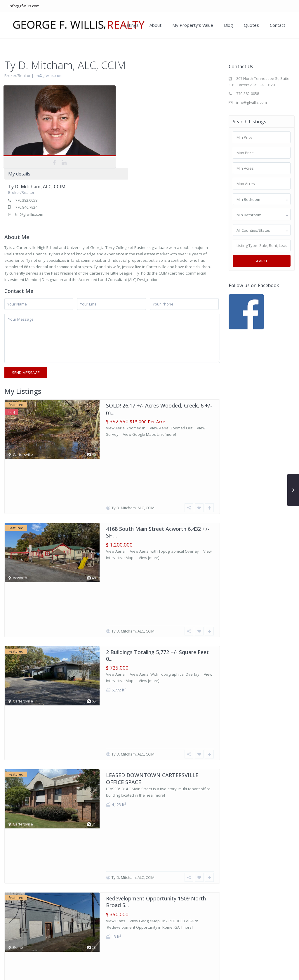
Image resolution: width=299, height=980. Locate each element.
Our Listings (178, 971)
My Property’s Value (193, 25)
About (155, 25)
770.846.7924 (118, 125)
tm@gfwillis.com (48, 75)
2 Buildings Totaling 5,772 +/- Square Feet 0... (157, 469)
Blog (228, 25)
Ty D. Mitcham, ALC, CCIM (128, 104)
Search (262, 261)
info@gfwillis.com (24, 6)
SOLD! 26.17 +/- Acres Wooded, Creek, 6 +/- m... (159, 332)
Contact (278, 25)
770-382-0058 (248, 94)
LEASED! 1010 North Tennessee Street (153, 809)
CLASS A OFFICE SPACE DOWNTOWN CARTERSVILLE (152, 880)
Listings (131, 25)
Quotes (251, 25)
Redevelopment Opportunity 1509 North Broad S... (156, 606)
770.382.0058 (118, 118)
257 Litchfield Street (131, 672)
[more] (170, 358)
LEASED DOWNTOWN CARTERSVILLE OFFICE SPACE (152, 538)
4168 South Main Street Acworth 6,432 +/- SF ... (158, 401)
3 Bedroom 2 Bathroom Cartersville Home (158, 740)
